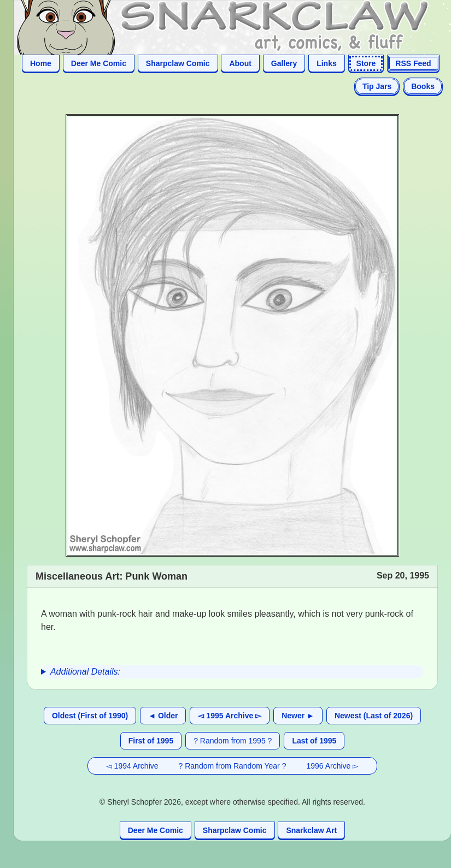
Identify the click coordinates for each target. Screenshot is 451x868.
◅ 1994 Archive (132, 766)
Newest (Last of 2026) (374, 716)
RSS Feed (413, 63)
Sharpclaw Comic (178, 63)
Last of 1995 (314, 741)
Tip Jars (377, 86)
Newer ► (298, 716)
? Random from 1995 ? (233, 741)
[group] (232, 672)
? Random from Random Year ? (233, 766)
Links (327, 63)
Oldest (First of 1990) (90, 716)
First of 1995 (151, 741)
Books (423, 86)
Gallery (284, 63)
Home (41, 63)
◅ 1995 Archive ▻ (230, 716)
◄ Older (163, 716)
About (240, 63)
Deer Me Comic (99, 63)
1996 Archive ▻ (332, 766)
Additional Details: (85, 672)
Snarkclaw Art (311, 830)
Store (366, 63)
